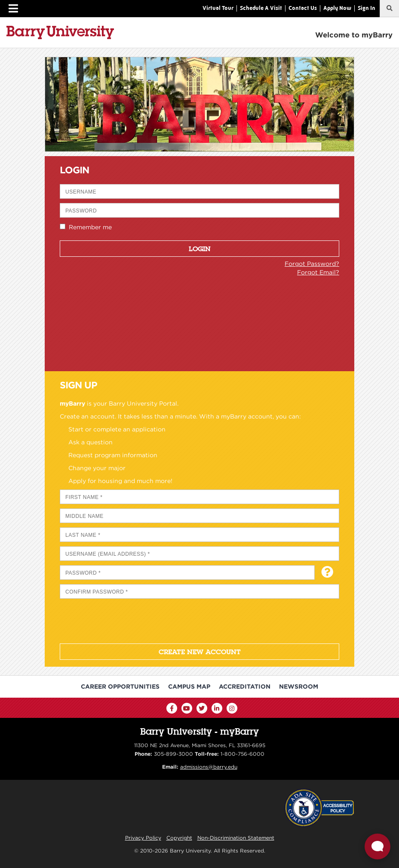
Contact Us (303, 8)
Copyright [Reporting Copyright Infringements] (179, 838)
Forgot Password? (312, 264)
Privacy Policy (143, 838)
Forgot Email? (318, 272)
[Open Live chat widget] (378, 846)
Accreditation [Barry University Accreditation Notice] (245, 686)
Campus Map (189, 686)
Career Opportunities (120, 686)
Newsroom (299, 686)
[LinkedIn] (217, 708)
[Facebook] (172, 708)
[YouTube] (187, 708)
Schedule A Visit (261, 8)
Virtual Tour (218, 8)
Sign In (367, 8)
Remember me (89, 227)
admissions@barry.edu (209, 767)
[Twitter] (202, 708)
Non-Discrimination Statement (236, 838)
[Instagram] (232, 708)
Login (200, 249)
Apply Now (337, 8)
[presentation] (125, 620)
